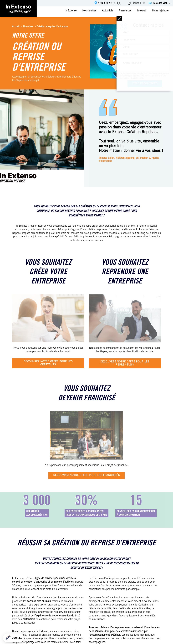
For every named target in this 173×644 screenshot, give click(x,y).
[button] (14, 638)
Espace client (160, 20)
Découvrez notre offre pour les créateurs (48, 363)
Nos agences (107, 3)
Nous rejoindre (160, 11)
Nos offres (28, 27)
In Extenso (71, 11)
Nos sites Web (160, 3)
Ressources (125, 11)
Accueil (16, 27)
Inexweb (142, 11)
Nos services (89, 11)
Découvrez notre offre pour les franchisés (87, 475)
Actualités (107, 11)
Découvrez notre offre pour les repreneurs (125, 363)
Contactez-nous (132, 21)
